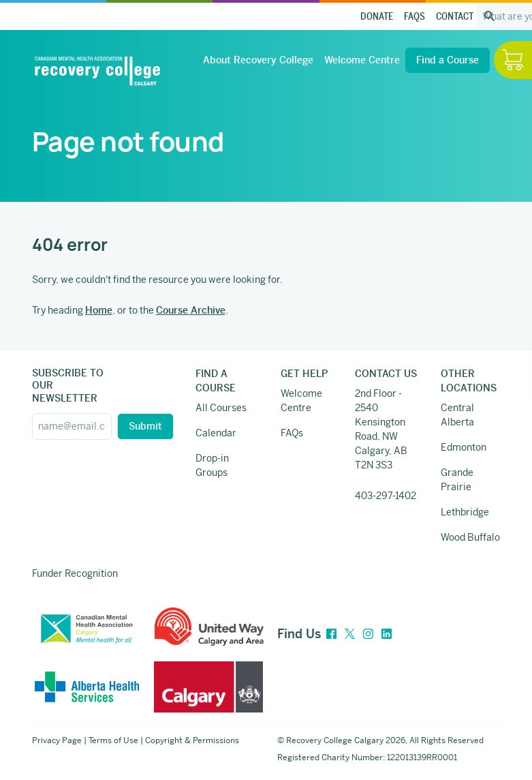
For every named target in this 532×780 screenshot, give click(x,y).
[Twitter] (350, 634)
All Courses (221, 408)
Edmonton (464, 447)
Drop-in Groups (212, 465)
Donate (377, 17)
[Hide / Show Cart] (513, 60)
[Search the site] (490, 16)
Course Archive (191, 310)
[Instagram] (368, 634)
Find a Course (448, 60)
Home (99, 310)
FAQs (414, 17)
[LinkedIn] (387, 634)
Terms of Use (113, 740)
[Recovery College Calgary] (97, 71)
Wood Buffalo (470, 537)
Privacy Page (57, 740)
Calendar (216, 433)
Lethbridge (465, 512)
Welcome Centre (362, 60)
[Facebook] (331, 634)
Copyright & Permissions (192, 740)
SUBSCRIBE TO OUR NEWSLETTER (68, 385)
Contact (455, 17)
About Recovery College (258, 60)
